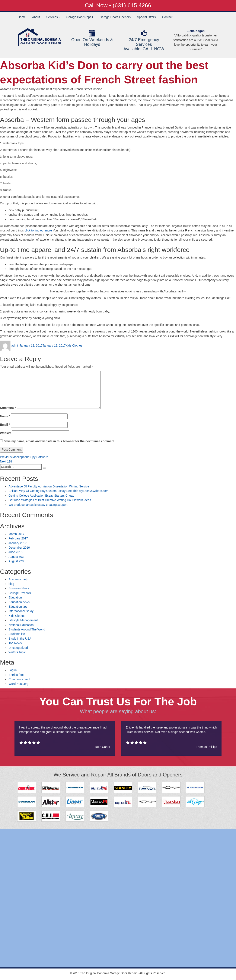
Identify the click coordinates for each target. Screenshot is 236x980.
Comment (8, 408)
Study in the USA (20, 639)
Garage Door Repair (80, 17)
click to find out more (38, 230)
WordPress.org (18, 684)
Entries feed (17, 675)
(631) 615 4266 (132, 5)
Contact (167, 17)
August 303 (16, 557)
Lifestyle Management (23, 620)
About (36, 17)
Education (15, 597)
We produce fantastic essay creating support (38, 505)
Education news (19, 602)
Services (53, 17)
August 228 (16, 561)
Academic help (18, 579)
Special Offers (146, 17)
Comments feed (19, 679)
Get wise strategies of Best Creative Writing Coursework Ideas (50, 500)
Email (5, 425)
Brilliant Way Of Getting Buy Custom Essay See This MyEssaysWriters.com (58, 491)
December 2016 (19, 548)
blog (11, 584)
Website (6, 433)
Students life (17, 634)
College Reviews (20, 593)
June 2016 (15, 552)
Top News (15, 643)
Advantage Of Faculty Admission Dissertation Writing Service (49, 486)
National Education (21, 625)
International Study (21, 611)
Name (5, 416)
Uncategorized (18, 648)
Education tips (18, 607)
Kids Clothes (74, 345)
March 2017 (16, 534)
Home (22, 17)
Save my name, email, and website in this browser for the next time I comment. (59, 441)
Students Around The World (27, 629)
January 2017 (18, 543)
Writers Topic (17, 652)
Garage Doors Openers (115, 17)
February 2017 (18, 538)
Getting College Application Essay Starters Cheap (41, 496)
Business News (19, 588)
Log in (13, 670)
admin (15, 345)
